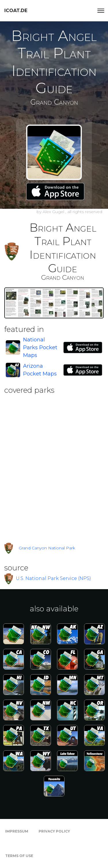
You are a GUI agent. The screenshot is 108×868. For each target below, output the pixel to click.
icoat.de (16, 11)
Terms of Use (19, 856)
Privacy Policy (54, 831)
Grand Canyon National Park (47, 548)
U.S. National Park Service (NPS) (53, 578)
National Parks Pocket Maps (40, 347)
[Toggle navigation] (101, 11)
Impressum (17, 831)
